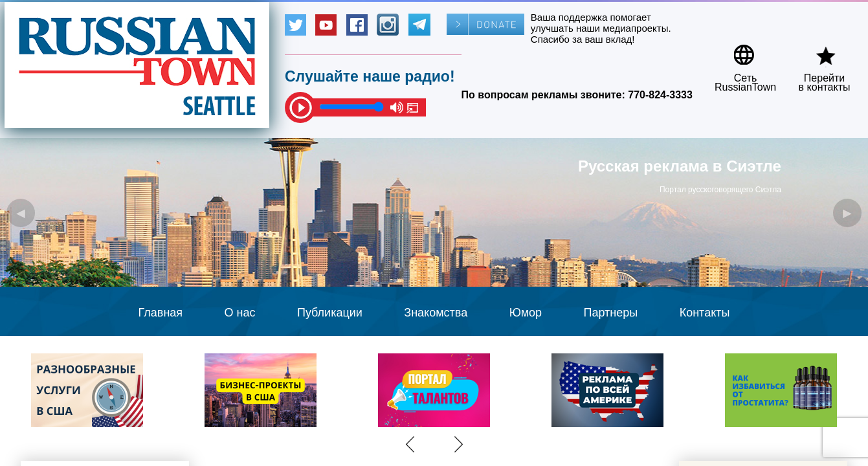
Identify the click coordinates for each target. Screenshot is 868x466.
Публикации (330, 313)
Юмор (526, 313)
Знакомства (436, 313)
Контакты (705, 313)
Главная (161, 313)
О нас (240, 313)
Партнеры (611, 313)
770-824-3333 (660, 95)
